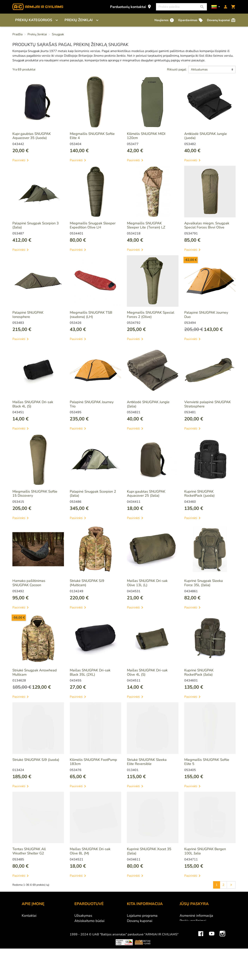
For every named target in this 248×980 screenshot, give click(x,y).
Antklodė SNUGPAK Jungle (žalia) (148, 404)
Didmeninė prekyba (37, 926)
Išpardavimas (191, 20)
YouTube (212, 962)
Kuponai (186, 942)
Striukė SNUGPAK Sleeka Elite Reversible (147, 762)
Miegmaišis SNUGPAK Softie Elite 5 (207, 762)
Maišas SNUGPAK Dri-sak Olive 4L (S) (147, 672)
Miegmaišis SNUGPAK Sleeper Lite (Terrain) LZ (146, 225)
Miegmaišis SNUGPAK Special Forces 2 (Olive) (151, 315)
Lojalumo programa (142, 916)
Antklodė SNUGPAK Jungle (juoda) (206, 136)
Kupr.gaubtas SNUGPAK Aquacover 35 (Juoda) (32, 136)
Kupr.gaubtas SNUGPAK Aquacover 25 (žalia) (146, 494)
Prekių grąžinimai (193, 921)
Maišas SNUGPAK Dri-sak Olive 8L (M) (90, 851)
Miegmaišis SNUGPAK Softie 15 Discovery (35, 494)
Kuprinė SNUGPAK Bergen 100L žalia (205, 851)
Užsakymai (188, 926)
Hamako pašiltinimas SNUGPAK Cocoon (29, 583)
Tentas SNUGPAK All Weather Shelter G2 (29, 851)
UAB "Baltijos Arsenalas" (41, 921)
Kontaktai (29, 916)
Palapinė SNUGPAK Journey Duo (206, 315)
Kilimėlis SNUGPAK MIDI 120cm (146, 136)
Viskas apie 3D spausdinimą (62, 974)
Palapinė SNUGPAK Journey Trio (92, 404)
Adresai (186, 937)
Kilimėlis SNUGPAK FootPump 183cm (93, 762)
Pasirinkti (21, 160)
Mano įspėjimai (191, 947)
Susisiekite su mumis (91, 942)
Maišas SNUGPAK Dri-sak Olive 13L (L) (147, 583)
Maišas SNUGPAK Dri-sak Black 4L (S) (33, 404)
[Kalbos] (216, 7)
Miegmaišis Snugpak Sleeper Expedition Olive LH (93, 225)
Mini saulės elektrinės (196, 974)
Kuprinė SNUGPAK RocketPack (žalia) (199, 672)
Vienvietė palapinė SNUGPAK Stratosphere (208, 404)
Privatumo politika (88, 937)
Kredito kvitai (190, 931)
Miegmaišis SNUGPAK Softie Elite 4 (92, 136)
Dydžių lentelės (139, 947)
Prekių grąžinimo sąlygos (94, 931)
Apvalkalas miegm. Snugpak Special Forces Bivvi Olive (207, 225)
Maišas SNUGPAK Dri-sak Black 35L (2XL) (90, 672)
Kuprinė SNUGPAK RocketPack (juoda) (199, 494)
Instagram (222, 962)
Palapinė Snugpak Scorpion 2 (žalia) (93, 494)
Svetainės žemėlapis (143, 952)
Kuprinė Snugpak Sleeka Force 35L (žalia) (204, 583)
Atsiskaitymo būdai (89, 921)
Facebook (201, 962)
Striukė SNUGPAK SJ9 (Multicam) (87, 583)
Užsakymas (83, 916)
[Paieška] (181, 7)
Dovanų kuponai (221, 20)
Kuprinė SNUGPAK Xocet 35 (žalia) (149, 851)
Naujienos (164, 20)
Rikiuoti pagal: (177, 69)
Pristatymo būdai (88, 926)
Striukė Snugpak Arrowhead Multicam (35, 672)
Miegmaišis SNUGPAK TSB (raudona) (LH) (91, 315)
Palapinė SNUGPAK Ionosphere (28, 315)
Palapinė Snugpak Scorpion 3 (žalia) (36, 225)
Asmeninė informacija (196, 916)
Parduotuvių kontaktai (131, 7)
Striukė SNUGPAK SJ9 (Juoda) (36, 760)
